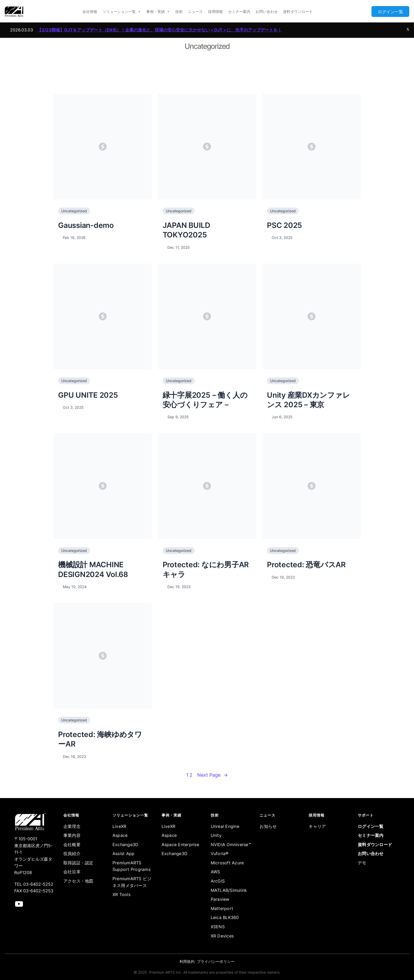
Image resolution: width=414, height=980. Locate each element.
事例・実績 (158, 12)
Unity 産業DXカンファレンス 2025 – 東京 (308, 400)
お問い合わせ (267, 11)
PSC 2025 (284, 225)
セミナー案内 (239, 11)
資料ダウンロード (298, 11)
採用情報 (215, 11)
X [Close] (408, 23)
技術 (179, 11)
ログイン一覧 (391, 12)
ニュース (195, 11)
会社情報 (90, 11)
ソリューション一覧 (122, 12)
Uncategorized (74, 211)
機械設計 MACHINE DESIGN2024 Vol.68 (93, 569)
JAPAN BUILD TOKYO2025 (186, 230)
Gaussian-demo (86, 225)
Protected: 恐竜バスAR (306, 565)
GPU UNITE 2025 (88, 395)
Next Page (213, 775)
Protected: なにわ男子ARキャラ (206, 569)
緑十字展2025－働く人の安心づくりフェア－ (205, 400)
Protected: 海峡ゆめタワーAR (100, 739)
